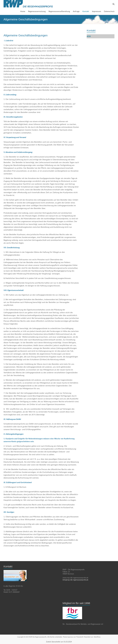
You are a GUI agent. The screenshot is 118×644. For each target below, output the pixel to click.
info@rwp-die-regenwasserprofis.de (75, 580)
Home (23, 11)
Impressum (97, 11)
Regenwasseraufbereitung (59, 11)
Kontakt (86, 11)
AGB (89, 36)
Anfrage (76, 11)
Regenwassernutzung (37, 11)
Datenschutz (109, 11)
